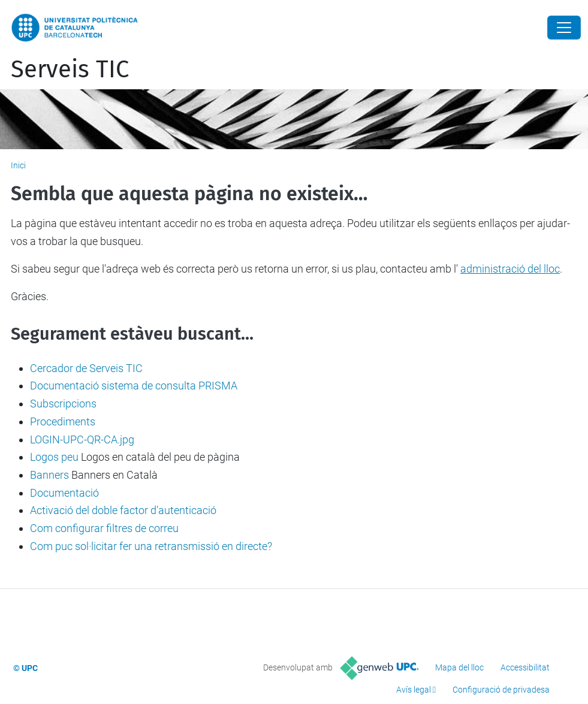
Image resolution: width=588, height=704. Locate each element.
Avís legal (414, 690)
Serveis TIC (70, 70)
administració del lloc (510, 269)
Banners (49, 475)
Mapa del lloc (459, 667)
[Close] (564, 28)
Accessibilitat (525, 667)
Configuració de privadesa (501, 690)
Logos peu (54, 457)
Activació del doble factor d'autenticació (123, 510)
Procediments (63, 422)
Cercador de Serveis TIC (86, 368)
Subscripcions (63, 404)
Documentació (64, 493)
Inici (18, 165)
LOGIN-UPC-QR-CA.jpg (82, 439)
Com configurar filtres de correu (104, 528)
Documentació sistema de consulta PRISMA (134, 386)
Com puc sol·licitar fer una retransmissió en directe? (151, 546)
